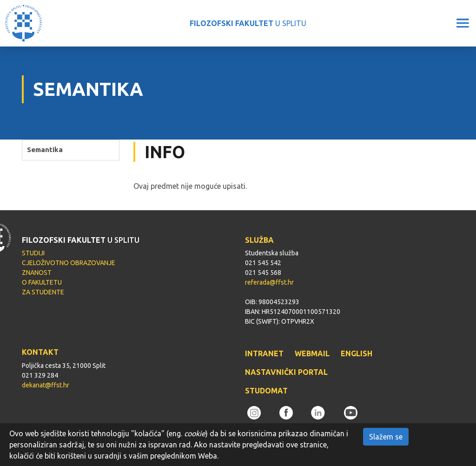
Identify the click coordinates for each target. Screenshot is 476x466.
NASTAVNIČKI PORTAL (286, 372)
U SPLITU (248, 23)
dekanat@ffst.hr (46, 385)
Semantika (45, 150)
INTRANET (264, 353)
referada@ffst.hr (269, 282)
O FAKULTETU (42, 282)
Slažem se (386, 437)
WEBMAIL (312, 353)
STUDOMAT (266, 391)
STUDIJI (33, 253)
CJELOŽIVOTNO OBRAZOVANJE (69, 263)
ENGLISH (357, 353)
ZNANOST (37, 273)
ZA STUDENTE (43, 292)
